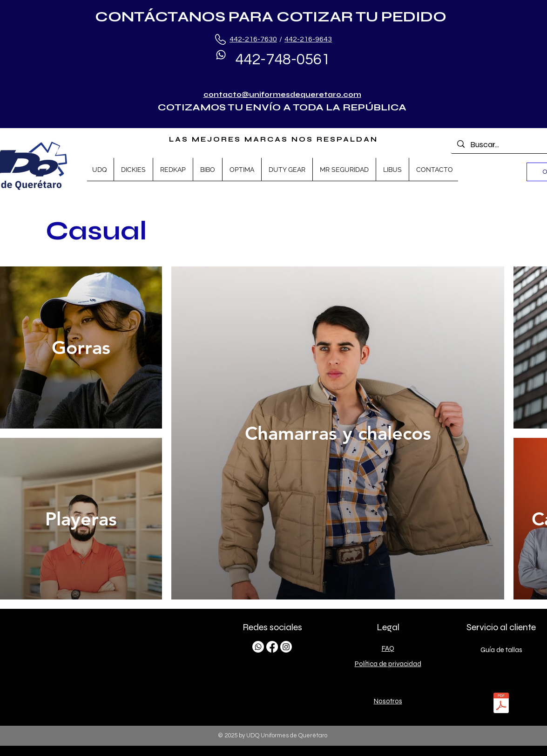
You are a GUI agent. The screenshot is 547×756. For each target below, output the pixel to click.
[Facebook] (272, 647)
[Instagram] (286, 647)
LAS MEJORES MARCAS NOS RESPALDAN (273, 139)
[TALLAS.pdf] (501, 704)
